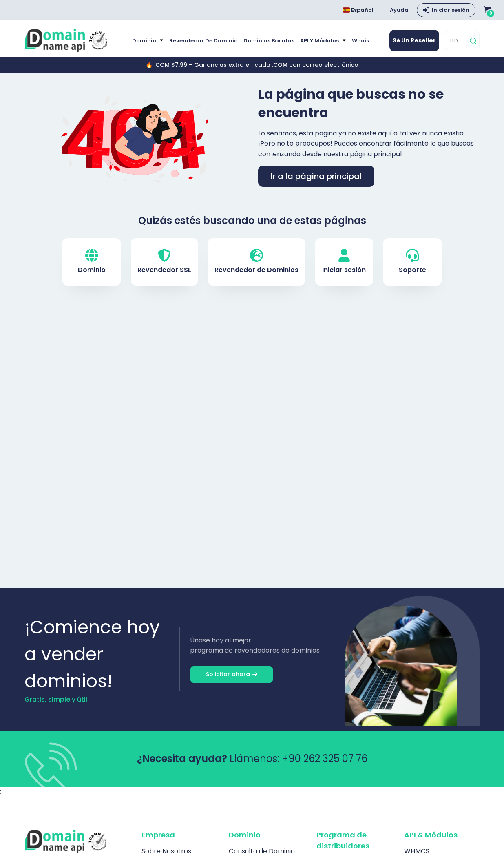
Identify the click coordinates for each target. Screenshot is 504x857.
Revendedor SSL (164, 262)
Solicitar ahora (232, 674)
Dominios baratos (269, 41)
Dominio (145, 41)
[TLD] (456, 41)
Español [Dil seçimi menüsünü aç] (358, 10)
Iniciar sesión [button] (451, 10)
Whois (360, 41)
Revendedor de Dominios (256, 262)
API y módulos (320, 41)
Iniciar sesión (344, 262)
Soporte (412, 262)
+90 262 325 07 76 (325, 758)
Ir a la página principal (316, 176)
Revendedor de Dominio (203, 41)
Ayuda (399, 10)
